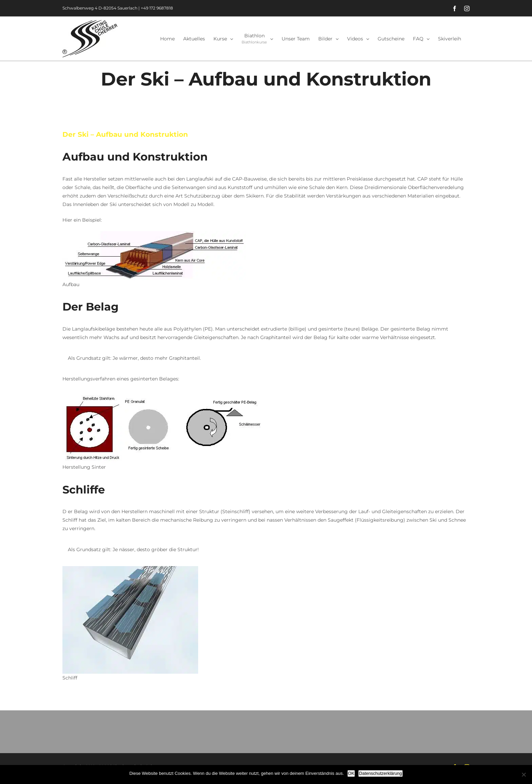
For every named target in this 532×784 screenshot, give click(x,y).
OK (351, 773)
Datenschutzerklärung (380, 773)
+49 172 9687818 (157, 8)
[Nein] (524, 774)
